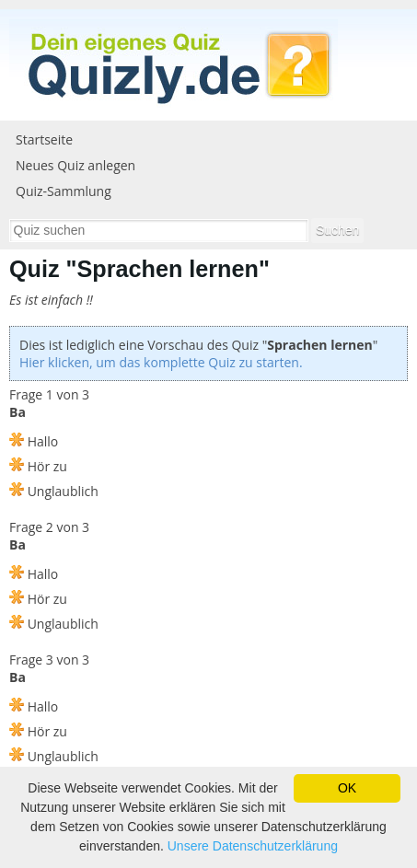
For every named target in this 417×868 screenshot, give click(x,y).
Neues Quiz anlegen (75, 165)
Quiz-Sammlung (64, 191)
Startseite (44, 139)
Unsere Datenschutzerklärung (253, 846)
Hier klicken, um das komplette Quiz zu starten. (161, 362)
